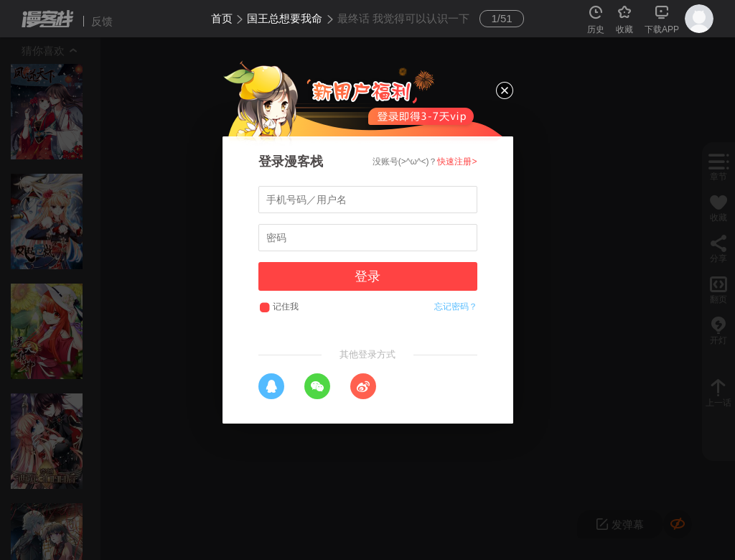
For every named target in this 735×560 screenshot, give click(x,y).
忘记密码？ (456, 307)
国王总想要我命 (285, 18)
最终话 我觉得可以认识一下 (403, 18)
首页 (222, 18)
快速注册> (457, 162)
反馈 (102, 21)
